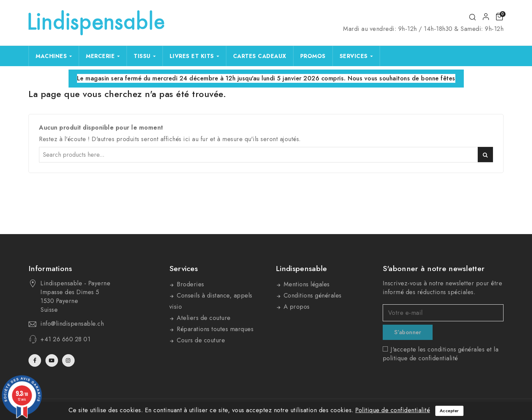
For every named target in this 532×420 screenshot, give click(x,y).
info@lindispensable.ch (72, 324)
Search (485, 155)
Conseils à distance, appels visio (211, 301)
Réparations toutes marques (214, 329)
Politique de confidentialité (393, 410)
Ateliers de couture (203, 318)
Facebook (35, 360)
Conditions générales (312, 295)
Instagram (69, 360)
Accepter (449, 411)
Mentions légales (306, 284)
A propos (296, 307)
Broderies (190, 284)
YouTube (52, 360)
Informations (50, 268)
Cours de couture (200, 340)
